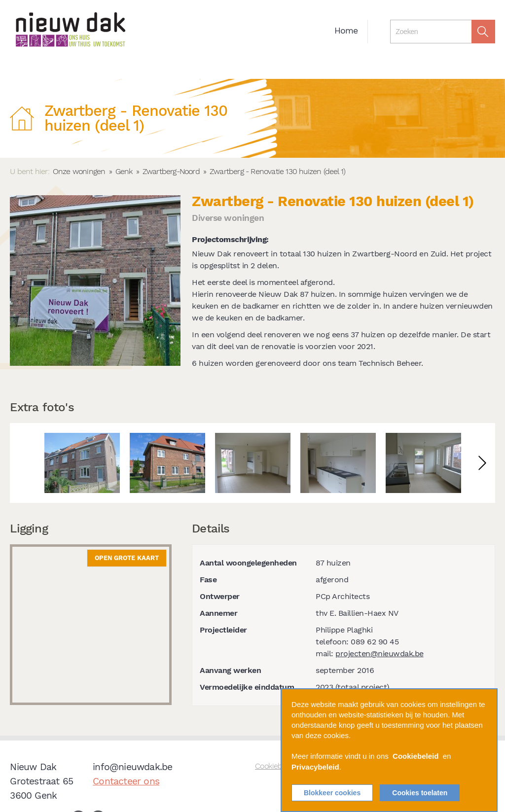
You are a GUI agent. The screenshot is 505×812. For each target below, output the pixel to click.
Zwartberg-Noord (171, 171)
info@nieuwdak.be (132, 767)
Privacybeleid (315, 767)
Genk (124, 171)
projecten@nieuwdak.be (379, 653)
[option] (82, 463)
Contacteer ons (126, 781)
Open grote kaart (127, 558)
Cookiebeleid (415, 757)
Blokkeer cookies (332, 793)
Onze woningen (79, 171)
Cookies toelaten (420, 793)
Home (346, 31)
